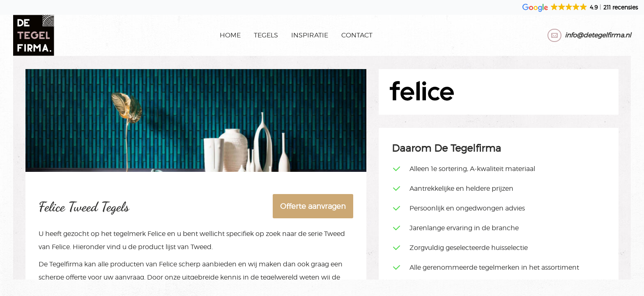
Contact (357, 35)
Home (230, 35)
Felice (156, 234)
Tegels (266, 35)
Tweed (335, 234)
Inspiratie (310, 35)
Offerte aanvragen (313, 206)
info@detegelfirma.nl (598, 35)
